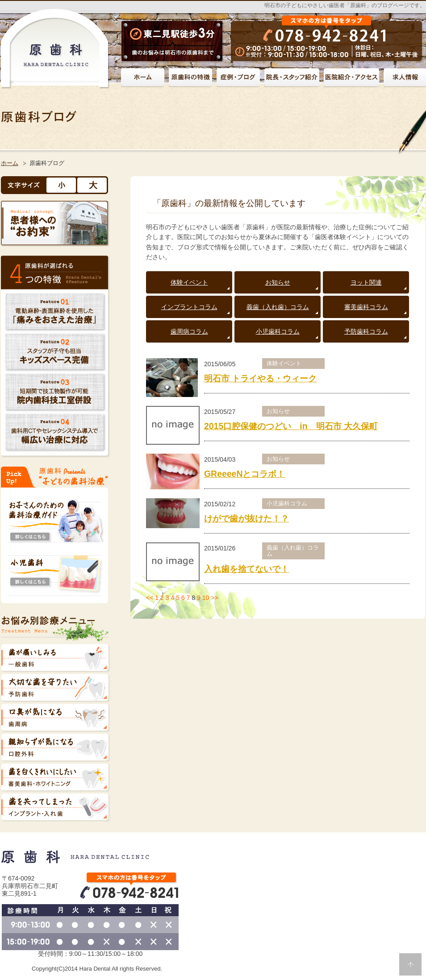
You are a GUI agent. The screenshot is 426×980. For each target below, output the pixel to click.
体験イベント (189, 282)
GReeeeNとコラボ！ (244, 474)
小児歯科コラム (278, 331)
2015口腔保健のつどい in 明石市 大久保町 (291, 426)
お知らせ (278, 282)
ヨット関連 (366, 282)
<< (150, 598)
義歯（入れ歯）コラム (278, 307)
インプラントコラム (189, 307)
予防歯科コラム (366, 331)
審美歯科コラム (366, 307)
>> (214, 598)
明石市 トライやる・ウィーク (260, 378)
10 (206, 598)
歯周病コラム (189, 331)
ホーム (10, 163)
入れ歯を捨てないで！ (246, 569)
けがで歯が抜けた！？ (246, 518)
